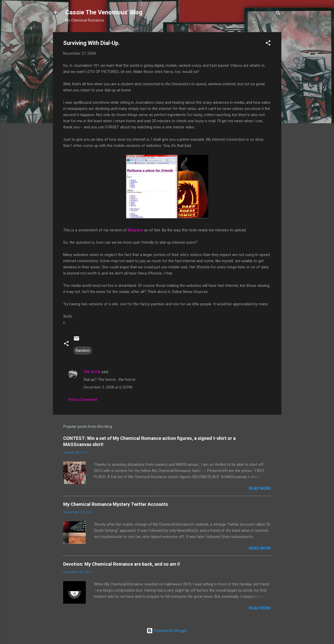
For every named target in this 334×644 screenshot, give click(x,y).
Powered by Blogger (167, 631)
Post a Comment (83, 400)
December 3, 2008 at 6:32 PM (108, 387)
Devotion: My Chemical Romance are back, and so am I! (122, 564)
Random (83, 351)
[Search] (278, 14)
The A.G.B (92, 372)
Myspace (135, 230)
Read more (260, 488)
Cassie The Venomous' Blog (104, 12)
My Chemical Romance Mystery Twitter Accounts (116, 504)
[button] (268, 44)
